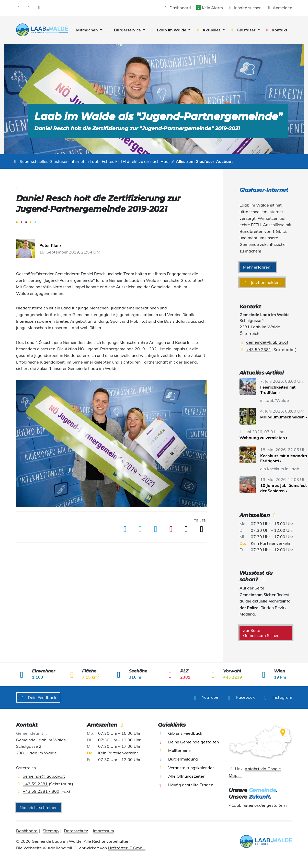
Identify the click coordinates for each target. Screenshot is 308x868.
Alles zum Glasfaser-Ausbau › (205, 161)
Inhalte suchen (245, 8)
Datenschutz (76, 831)
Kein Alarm (209, 8)
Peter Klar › (50, 245)
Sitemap (51, 831)
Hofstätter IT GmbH (127, 848)
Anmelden (279, 8)
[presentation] (42, 30)
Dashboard (177, 8)
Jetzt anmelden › (262, 282)
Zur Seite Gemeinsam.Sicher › (262, 633)
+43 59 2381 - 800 (41, 791)
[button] (85, 30)
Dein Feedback (38, 697)
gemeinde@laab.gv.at (267, 342)
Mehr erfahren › (258, 267)
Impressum (104, 831)
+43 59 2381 (259, 349)
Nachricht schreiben (39, 807)
